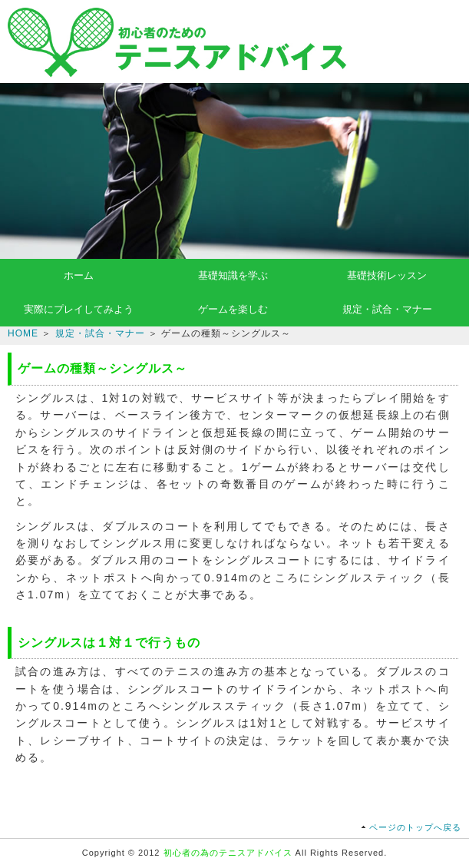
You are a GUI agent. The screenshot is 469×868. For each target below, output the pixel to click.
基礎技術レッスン (387, 275)
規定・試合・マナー (387, 309)
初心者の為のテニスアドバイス (228, 853)
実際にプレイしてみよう (79, 309)
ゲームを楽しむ (233, 309)
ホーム (79, 275)
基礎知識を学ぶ (233, 275)
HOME (23, 333)
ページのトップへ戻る (415, 827)
